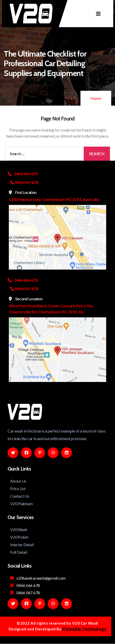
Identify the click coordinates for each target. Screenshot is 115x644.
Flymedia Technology (84, 629)
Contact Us (20, 496)
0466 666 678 (25, 585)
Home (96, 98)
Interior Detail (22, 545)
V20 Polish (19, 537)
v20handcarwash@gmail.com (38, 578)
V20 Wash (19, 529)
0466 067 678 (25, 593)
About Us (18, 481)
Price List (18, 488)
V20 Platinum (21, 504)
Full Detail (19, 552)
